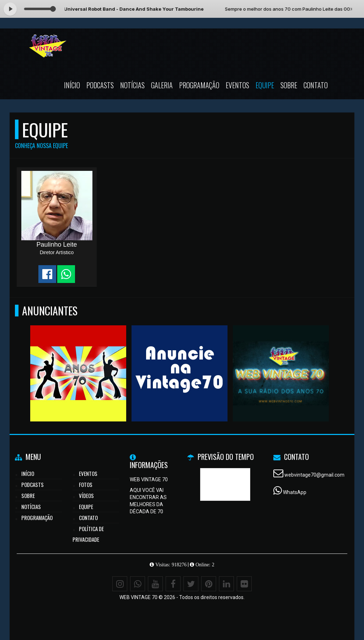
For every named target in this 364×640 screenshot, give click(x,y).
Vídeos (86, 495)
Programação (199, 85)
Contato (316, 85)
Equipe (265, 85)
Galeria (162, 85)
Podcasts (100, 85)
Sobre (289, 85)
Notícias (132, 85)
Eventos (237, 85)
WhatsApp (295, 492)
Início (72, 85)
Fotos (86, 484)
